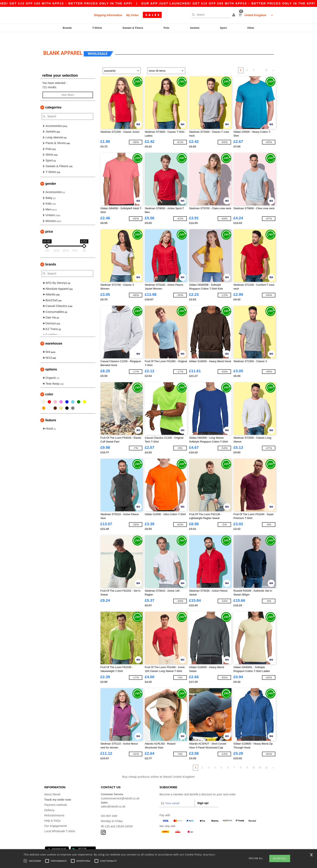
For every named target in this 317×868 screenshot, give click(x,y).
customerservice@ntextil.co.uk (120, 788)
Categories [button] (53, 97)
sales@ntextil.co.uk (113, 796)
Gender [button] (51, 173)
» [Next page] (273, 60)
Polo (166, 28)
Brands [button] (51, 254)
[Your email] (177, 793)
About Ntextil (52, 784)
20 (260, 758)
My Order (133, 15)
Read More (209, 855)
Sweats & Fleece (133, 28)
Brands (67, 28)
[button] (234, 15)
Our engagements (56, 816)
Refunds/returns (54, 805)
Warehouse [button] (54, 333)
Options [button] (51, 359)
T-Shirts (97, 28)
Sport (223, 28)
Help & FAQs (52, 811)
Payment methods (56, 795)
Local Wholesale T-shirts (60, 821)
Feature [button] (51, 410)
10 (254, 758)
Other (251, 28)
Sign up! (203, 793)
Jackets (195, 28)
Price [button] (49, 221)
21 (266, 60)
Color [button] (49, 384)
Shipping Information (108, 15)
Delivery (49, 800)
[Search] (210, 15)
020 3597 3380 (110, 806)
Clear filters (68, 85)
